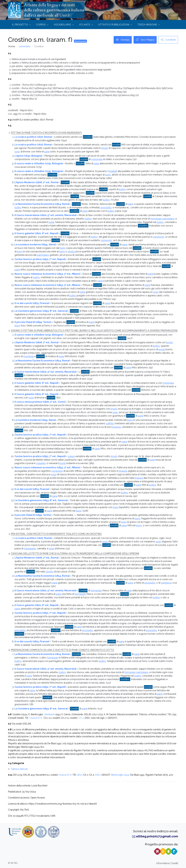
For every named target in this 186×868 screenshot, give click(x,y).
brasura (123, 471)
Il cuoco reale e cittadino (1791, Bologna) (39, 163)
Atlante (85, 25)
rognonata (97, 159)
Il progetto (20, 25)
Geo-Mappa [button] (145, 40)
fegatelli (113, 171)
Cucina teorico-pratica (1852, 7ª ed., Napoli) (40, 259)
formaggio (156, 219)
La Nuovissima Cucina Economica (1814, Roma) (42, 204)
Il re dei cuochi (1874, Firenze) (32, 303)
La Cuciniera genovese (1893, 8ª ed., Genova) (41, 311)
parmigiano (168, 219)
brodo (105, 148)
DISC (98, 775)
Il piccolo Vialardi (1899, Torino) (33, 322)
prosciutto (106, 207)
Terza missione (147, 25)
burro (108, 175)
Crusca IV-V (36, 718)
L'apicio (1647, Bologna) (28, 156)
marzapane (30, 549)
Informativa (163, 863)
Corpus (41, 25)
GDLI (81, 718)
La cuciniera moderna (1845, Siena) (35, 245)
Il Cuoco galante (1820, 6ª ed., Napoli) (36, 233)
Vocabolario (62, 25)
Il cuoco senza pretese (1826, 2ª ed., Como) (40, 402)
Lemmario (25, 46)
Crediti (174, 863)
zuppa (71, 456)
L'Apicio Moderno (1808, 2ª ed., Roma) (37, 182)
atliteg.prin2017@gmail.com (157, 836)
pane (47, 152)
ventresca (166, 583)
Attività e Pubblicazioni (114, 25)
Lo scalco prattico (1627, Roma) (33, 137)
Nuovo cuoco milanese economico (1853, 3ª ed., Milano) (47, 274)
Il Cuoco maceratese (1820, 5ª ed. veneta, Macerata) (45, 215)
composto (159, 237)
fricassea (116, 427)
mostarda (28, 356)
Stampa (123, 40)
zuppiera (41, 463)
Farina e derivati (19, 769)
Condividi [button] (168, 40)
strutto (71, 251)
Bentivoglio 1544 (120, 775)
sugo (17, 152)
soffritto (110, 423)
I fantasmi (49, 714)
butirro (122, 189)
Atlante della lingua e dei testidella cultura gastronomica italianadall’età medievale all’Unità (54, 10)
